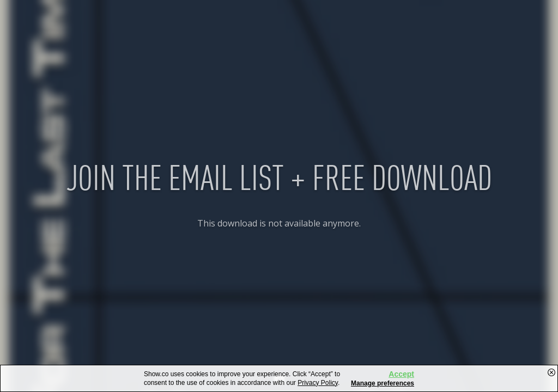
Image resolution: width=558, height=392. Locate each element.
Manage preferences (383, 383)
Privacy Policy (318, 383)
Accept (401, 374)
